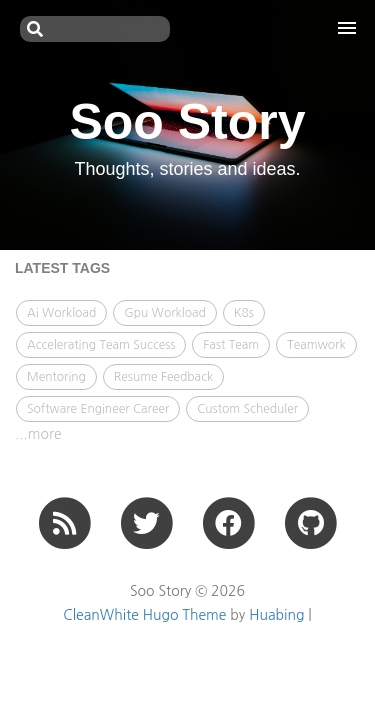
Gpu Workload (165, 313)
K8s (244, 313)
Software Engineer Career (98, 409)
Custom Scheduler (247, 409)
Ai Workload (61, 313)
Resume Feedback (163, 377)
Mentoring (56, 377)
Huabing (276, 615)
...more (38, 434)
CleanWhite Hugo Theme (144, 615)
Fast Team (231, 345)
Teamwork (316, 345)
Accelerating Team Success (101, 345)
